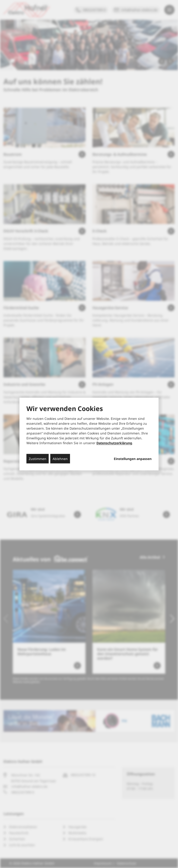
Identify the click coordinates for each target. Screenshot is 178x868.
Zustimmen (38, 458)
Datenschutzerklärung (114, 443)
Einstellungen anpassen (133, 459)
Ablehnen (60, 458)
